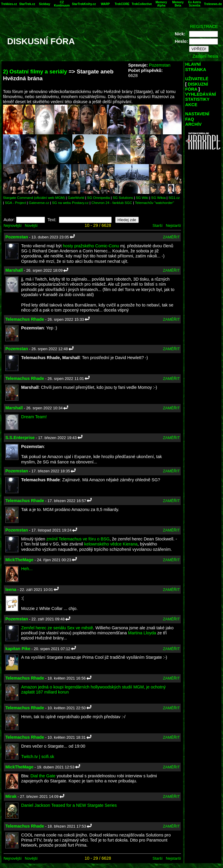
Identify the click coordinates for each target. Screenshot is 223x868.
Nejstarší (173, 225)
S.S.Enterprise (20, 438)
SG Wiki (142, 198)
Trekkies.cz (9, 4)
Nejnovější (13, 225)
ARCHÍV (193, 124)
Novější (31, 225)
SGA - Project (15, 203)
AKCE (191, 105)
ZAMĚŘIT (171, 237)
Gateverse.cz (39, 203)
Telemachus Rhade (25, 319)
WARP (105, 4)
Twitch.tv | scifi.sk (38, 757)
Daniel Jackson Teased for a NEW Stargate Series (69, 805)
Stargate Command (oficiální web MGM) (34, 198)
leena (11, 589)
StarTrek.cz (27, 4)
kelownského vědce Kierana (111, 544)
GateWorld (76, 198)
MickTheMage (19, 560)
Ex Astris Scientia (195, 4)
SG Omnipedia (98, 198)
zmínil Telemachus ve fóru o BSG (78, 539)
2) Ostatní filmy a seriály (35, 71)
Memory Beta (178, 4)
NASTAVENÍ (197, 114)
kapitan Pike (18, 649)
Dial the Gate (43, 776)
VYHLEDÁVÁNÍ (201, 94)
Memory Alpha (161, 4)
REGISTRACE (204, 26)
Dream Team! (34, 417)
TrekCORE (122, 4)
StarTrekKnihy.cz (84, 4)
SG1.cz (174, 198)
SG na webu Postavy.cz (70, 203)
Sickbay (45, 4)
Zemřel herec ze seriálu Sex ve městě (57, 628)
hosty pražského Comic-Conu (91, 246)
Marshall (14, 270)
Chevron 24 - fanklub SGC (112, 203)
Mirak (11, 796)
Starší (157, 225)
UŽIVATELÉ (197, 79)
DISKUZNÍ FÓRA (197, 87)
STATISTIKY (197, 99)
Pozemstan (160, 65)
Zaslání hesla (205, 56)
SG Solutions (123, 198)
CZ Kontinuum (62, 4)
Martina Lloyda (142, 633)
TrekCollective (142, 4)
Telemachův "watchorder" (154, 203)
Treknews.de (213, 4)
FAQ (190, 119)
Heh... (27, 569)
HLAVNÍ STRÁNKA (196, 67)
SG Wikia (159, 198)
